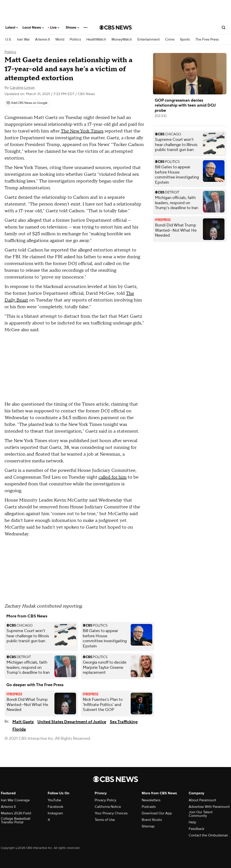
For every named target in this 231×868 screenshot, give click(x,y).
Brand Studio (152, 820)
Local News (33, 27)
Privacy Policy (105, 800)
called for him (113, 477)
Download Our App (157, 813)
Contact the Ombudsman (208, 835)
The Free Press (207, 40)
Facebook (55, 807)
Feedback (196, 829)
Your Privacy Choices (111, 813)
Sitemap (148, 826)
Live (55, 27)
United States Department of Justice (72, 722)
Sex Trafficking (124, 722)
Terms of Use (105, 820)
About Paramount (202, 800)
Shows (72, 27)
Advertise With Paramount (209, 807)
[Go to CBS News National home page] (116, 27)
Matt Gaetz (23, 722)
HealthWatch (96, 40)
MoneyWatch (122, 40)
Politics (75, 40)
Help (192, 822)
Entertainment (149, 40)
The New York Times (82, 131)
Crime (170, 40)
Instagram (55, 813)
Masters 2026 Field (16, 813)
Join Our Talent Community (201, 814)
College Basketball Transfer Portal (16, 820)
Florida (19, 729)
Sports (185, 40)
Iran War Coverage (15, 800)
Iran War (23, 40)
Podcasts (149, 807)
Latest (12, 27)
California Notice (108, 807)
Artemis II (43, 40)
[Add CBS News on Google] (27, 103)
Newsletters (151, 800)
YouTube (54, 800)
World (60, 40)
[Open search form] (224, 27)
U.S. (9, 40)
